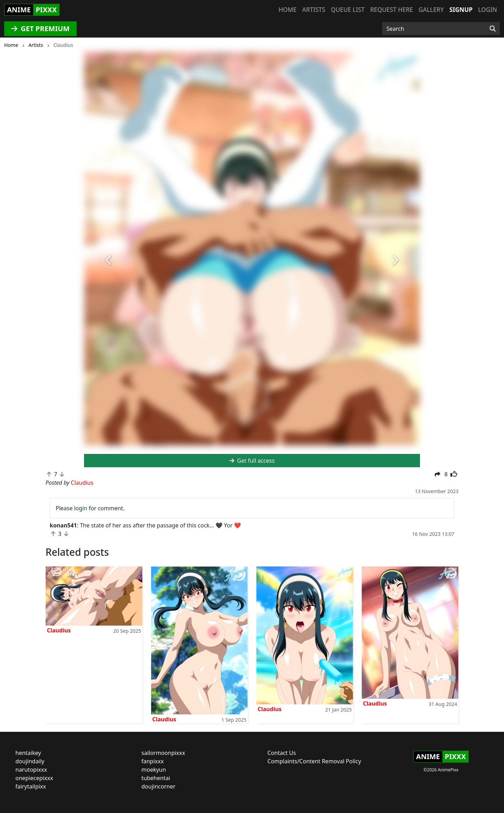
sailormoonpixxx (163, 753)
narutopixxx (31, 770)
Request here (392, 10)
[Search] (493, 29)
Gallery (431, 10)
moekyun (154, 770)
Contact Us (282, 753)
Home (288, 10)
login (81, 508)
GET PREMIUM (40, 29)
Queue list (348, 10)
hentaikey (28, 753)
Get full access (252, 461)
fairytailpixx (31, 786)
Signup (461, 10)
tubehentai (156, 778)
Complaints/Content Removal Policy (314, 761)
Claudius (59, 630)
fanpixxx (153, 761)
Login (488, 10)
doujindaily (30, 761)
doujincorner (158, 786)
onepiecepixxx (34, 778)
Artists (314, 10)
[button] (109, 261)
